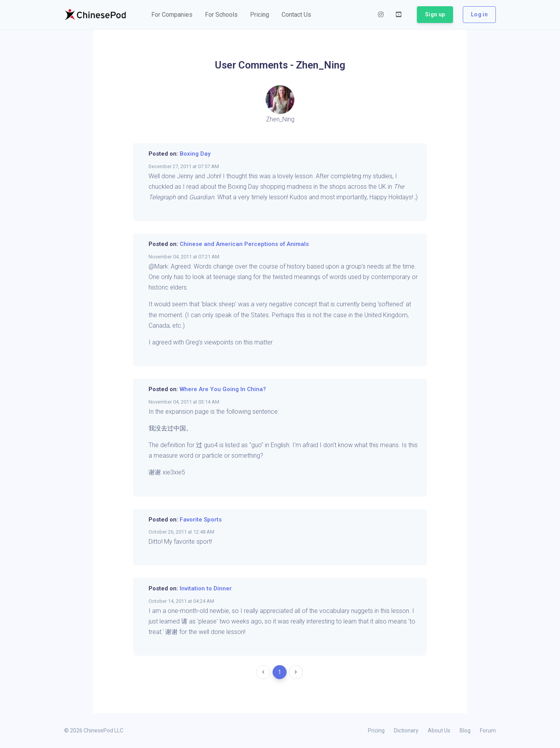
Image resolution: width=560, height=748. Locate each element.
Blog (465, 730)
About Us (439, 730)
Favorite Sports (201, 520)
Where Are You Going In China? (223, 389)
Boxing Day (195, 154)
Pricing (376, 730)
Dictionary (406, 730)
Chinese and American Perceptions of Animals (244, 244)
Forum (488, 730)
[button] (172, 15)
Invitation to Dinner (206, 588)
